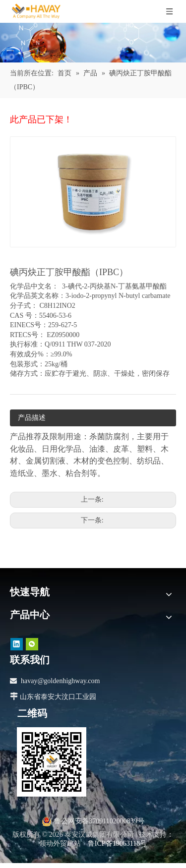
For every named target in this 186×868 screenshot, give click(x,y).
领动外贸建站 (60, 843)
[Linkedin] (17, 644)
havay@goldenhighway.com (60, 681)
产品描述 (32, 418)
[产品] (93, 43)
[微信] (32, 644)
